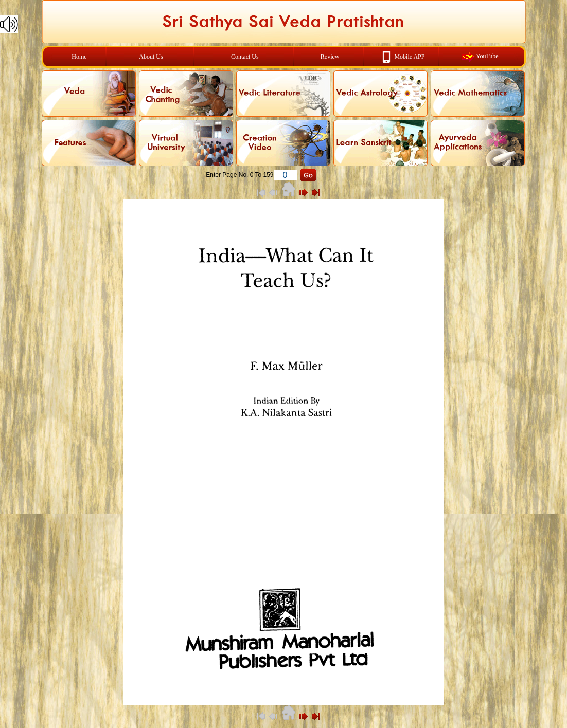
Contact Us (245, 57)
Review (330, 57)
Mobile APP (409, 56)
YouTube (487, 56)
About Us (151, 57)
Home (79, 57)
